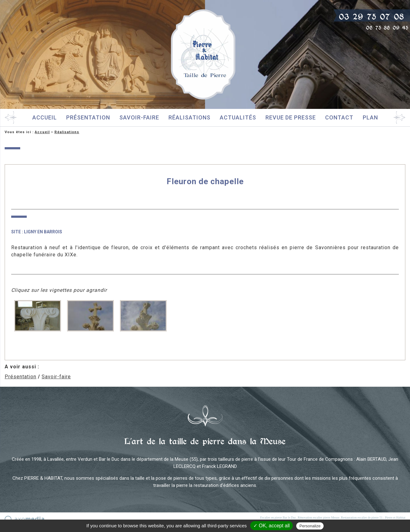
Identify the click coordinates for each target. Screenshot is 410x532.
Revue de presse (291, 117)
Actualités (238, 117)
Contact (339, 117)
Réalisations (189, 117)
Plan (370, 117)
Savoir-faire (139, 117)
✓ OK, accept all (272, 526)
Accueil (45, 117)
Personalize (310, 526)
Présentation (88, 117)
